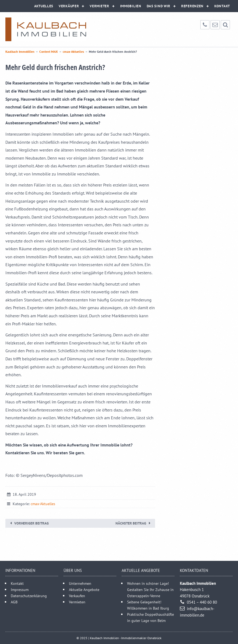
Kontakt (222, 6)
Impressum (20, 590)
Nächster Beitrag (131, 523)
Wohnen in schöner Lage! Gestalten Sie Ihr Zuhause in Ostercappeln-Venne (150, 590)
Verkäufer (69, 6)
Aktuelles (44, 6)
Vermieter (99, 6)
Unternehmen (80, 583)
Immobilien (131, 6)
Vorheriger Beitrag (31, 523)
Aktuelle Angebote (84, 590)
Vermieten (77, 602)
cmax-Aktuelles (43, 504)
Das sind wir (159, 6)
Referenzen (192, 6)
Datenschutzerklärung (29, 596)
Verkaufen (77, 596)
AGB (14, 602)
